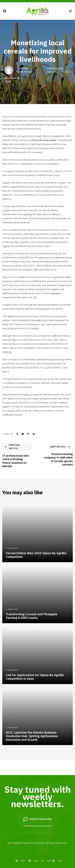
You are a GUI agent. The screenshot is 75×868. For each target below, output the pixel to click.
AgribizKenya (24, 72)
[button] (5, 11)
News (8, 81)
